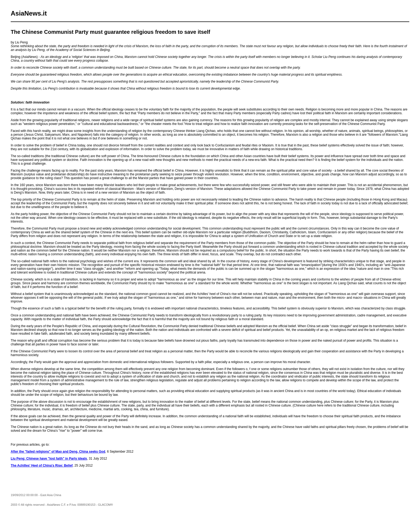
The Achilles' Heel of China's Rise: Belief (42, 466)
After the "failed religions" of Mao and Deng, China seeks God (58, 452)
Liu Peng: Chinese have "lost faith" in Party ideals (49, 459)
